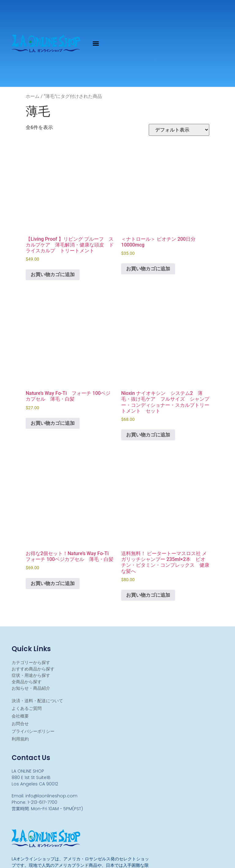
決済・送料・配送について (37, 701)
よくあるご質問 (27, 708)
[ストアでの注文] (179, 130)
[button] (96, 43)
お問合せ (20, 724)
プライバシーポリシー (33, 731)
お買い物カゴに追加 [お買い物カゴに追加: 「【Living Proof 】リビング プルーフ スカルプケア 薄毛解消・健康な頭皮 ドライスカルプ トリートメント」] (53, 274)
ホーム (33, 96)
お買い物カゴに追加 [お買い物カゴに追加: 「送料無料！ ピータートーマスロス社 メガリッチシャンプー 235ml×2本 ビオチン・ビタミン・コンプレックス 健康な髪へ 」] (148, 595)
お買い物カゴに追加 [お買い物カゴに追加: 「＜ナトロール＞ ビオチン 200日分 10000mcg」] (148, 269)
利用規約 (20, 739)
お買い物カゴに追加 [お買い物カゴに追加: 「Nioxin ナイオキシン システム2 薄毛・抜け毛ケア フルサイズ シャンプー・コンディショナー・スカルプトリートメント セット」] (148, 435)
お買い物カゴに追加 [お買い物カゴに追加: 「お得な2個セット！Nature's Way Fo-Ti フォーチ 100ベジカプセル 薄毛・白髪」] (53, 583)
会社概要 (20, 716)
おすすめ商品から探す (33, 669)
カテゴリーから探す (31, 662)
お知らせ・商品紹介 (31, 688)
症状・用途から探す (31, 675)
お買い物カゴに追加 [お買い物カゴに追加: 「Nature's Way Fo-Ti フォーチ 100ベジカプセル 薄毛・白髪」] (53, 423)
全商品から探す (27, 682)
